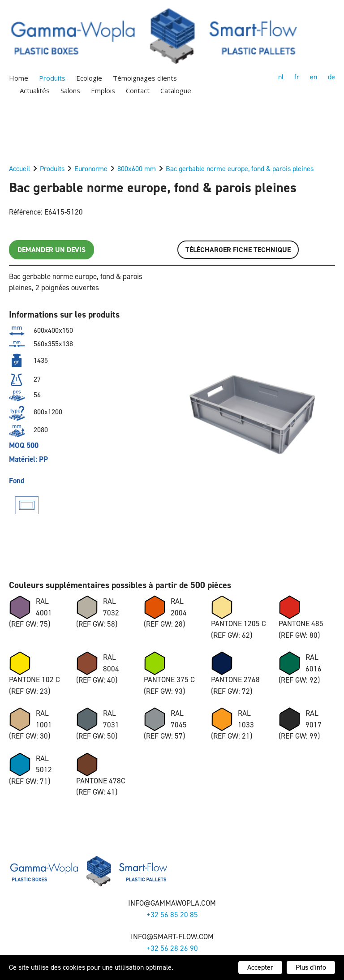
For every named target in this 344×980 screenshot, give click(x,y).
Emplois (103, 90)
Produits (52, 78)
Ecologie (89, 78)
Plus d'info (311, 967)
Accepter (260, 967)
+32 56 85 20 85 (172, 915)
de (331, 77)
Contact (138, 90)
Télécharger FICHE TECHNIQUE (238, 250)
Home (19, 78)
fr (297, 77)
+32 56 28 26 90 (172, 948)
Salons (70, 90)
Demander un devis (52, 250)
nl (281, 77)
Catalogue (176, 90)
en (314, 77)
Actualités (35, 90)
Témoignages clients (145, 78)
